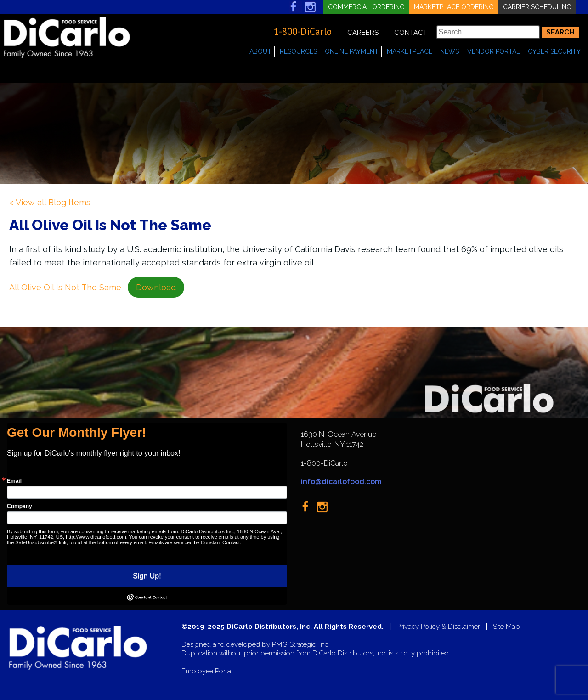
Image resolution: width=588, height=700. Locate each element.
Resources (298, 51)
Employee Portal (207, 671)
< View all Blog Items (50, 202)
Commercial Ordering (366, 7)
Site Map (506, 627)
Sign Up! (147, 576)
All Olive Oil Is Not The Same (65, 287)
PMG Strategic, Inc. (301, 645)
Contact (411, 33)
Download (156, 287)
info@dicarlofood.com (341, 482)
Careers (363, 33)
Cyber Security (554, 51)
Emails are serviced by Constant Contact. (195, 542)
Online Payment (352, 51)
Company (20, 506)
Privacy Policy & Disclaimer (438, 627)
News (449, 51)
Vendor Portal (494, 51)
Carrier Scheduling (537, 7)
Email (14, 481)
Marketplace (410, 51)
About (260, 51)
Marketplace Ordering (454, 7)
